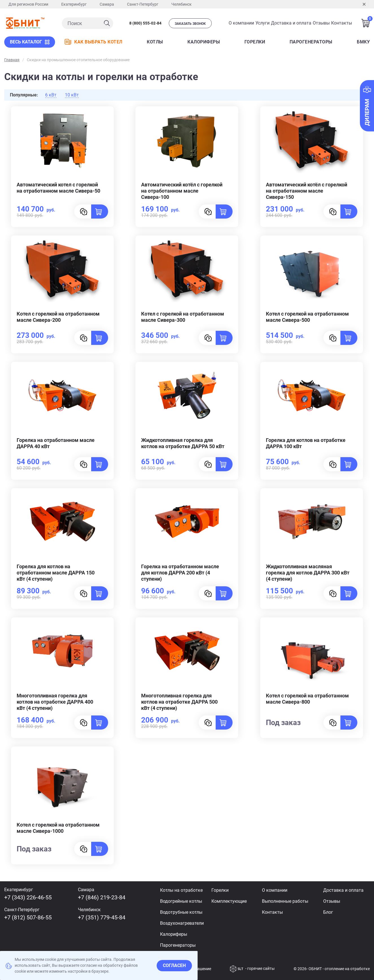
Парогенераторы (178, 945)
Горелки (255, 42)
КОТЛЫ (155, 42)
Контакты (342, 23)
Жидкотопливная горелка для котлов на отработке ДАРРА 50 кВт (183, 443)
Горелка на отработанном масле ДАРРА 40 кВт (56, 443)
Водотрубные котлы (181, 912)
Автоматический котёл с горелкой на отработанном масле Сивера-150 (307, 191)
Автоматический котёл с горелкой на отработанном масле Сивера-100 (182, 191)
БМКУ (363, 42)
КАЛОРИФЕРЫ (204, 42)
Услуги (263, 23)
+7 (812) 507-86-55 (28, 917)
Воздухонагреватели (182, 923)
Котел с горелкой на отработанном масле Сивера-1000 (58, 828)
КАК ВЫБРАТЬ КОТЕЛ (94, 42)
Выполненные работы (285, 901)
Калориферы (174, 934)
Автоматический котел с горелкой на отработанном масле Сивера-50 (58, 188)
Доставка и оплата (291, 23)
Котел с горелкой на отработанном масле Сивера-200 (58, 317)
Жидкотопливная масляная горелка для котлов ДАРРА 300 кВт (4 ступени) (308, 573)
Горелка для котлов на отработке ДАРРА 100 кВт (306, 443)
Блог (328, 912)
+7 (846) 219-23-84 (102, 897)
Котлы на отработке (181, 890)
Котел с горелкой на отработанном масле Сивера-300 (183, 317)
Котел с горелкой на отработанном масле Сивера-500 (307, 317)
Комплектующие (229, 901)
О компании (241, 23)
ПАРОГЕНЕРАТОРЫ (311, 42)
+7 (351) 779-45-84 (102, 917)
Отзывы (321, 23)
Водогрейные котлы (181, 901)
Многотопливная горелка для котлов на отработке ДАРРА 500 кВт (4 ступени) (179, 702)
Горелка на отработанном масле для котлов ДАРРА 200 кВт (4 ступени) (180, 573)
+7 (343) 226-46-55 (28, 897)
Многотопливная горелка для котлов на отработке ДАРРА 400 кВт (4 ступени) (55, 702)
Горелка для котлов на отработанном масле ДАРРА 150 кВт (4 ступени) (56, 573)
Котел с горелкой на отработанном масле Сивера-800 (307, 699)
